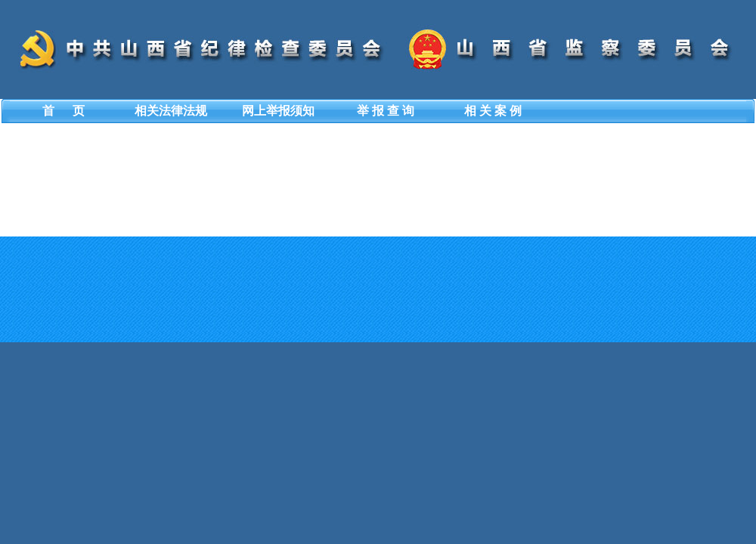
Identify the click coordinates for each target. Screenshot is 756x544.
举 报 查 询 (386, 111)
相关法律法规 (171, 111)
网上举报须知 (278, 111)
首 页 (64, 111)
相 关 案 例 (493, 111)
